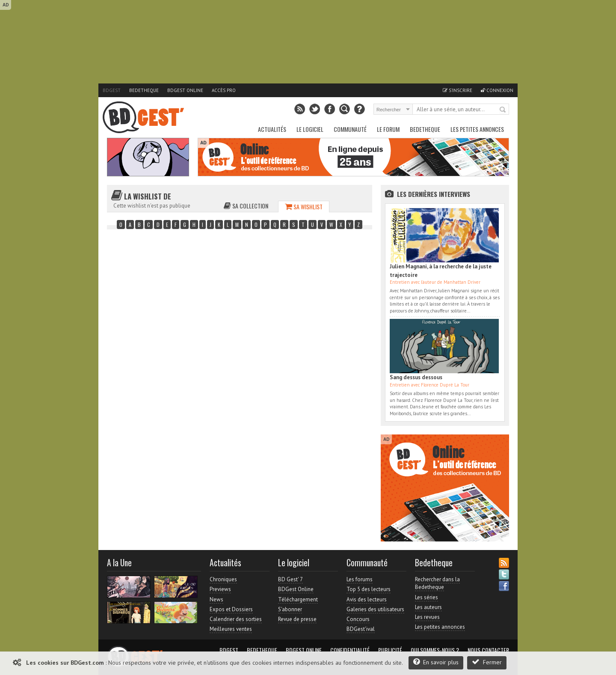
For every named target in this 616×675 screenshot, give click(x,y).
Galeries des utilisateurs (375, 609)
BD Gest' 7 (290, 579)
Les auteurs (428, 607)
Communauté (350, 129)
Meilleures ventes (231, 629)
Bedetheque (144, 90)
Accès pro (224, 90)
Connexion (497, 90)
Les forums (360, 579)
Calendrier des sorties (236, 619)
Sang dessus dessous (416, 377)
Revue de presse (297, 619)
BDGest (112, 90)
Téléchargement (298, 599)
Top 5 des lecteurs (369, 589)
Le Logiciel (310, 129)
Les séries (426, 597)
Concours (358, 619)
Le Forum (388, 129)
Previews (220, 589)
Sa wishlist (304, 207)
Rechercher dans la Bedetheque (437, 583)
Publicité (390, 650)
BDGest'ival (361, 629)
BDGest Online (185, 90)
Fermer (487, 662)
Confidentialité (350, 650)
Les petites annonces (477, 129)
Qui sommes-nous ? (435, 650)
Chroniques (223, 579)
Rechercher (503, 110)
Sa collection (246, 206)
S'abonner (290, 609)
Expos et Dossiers (231, 609)
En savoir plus (436, 662)
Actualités (272, 129)
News (216, 599)
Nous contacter (488, 650)
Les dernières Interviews (434, 194)
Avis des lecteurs (367, 599)
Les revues (427, 617)
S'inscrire (458, 90)
